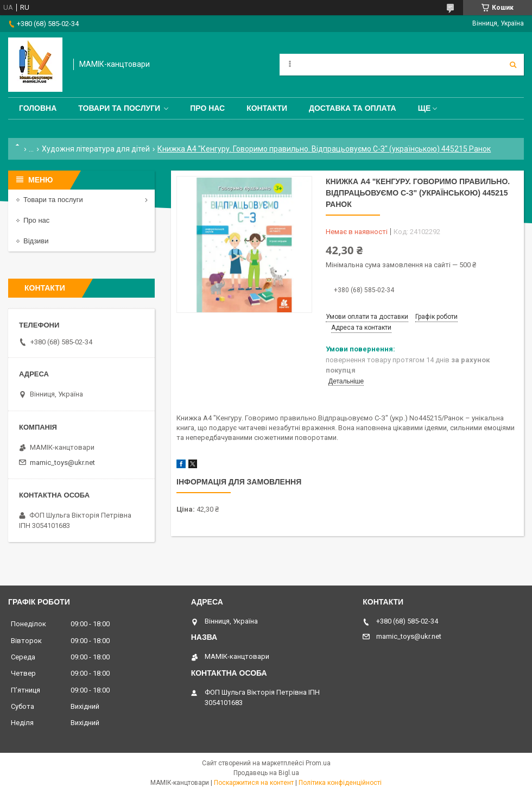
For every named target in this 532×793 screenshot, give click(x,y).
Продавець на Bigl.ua (266, 773)
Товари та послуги (119, 108)
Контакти (267, 108)
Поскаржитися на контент (254, 783)
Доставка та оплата (353, 108)
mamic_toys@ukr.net (62, 462)
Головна (38, 108)
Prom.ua (318, 763)
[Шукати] (513, 65)
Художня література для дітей (96, 149)
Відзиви (36, 241)
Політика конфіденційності (340, 783)
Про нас (207, 108)
